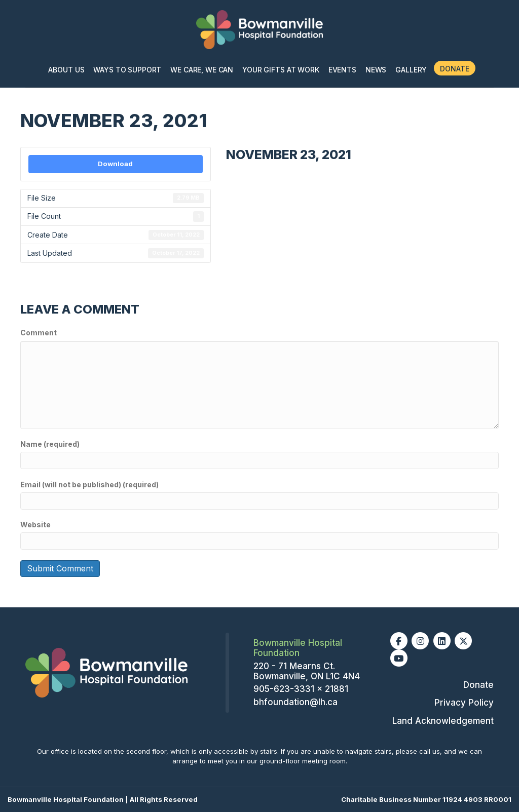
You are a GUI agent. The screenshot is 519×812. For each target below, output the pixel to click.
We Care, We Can (202, 70)
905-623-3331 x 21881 (301, 689)
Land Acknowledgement (443, 721)
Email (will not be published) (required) (89, 485)
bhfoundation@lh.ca (295, 702)
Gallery (411, 70)
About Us (66, 70)
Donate (454, 69)
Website (35, 525)
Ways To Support (127, 70)
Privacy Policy (464, 703)
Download (115, 164)
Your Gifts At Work (281, 70)
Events (342, 70)
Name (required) (50, 444)
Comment (39, 333)
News (376, 70)
